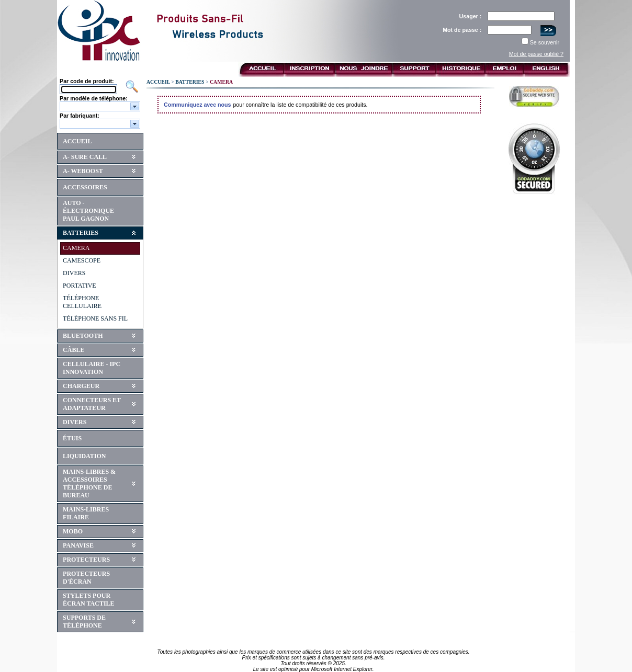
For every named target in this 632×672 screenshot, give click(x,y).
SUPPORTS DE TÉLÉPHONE (84, 622)
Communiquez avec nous (197, 105)
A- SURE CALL (85, 157)
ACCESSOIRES (85, 187)
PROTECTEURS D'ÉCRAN (86, 578)
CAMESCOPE (82, 260)
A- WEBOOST (83, 171)
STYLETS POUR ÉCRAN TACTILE (89, 600)
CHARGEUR (81, 386)
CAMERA (76, 248)
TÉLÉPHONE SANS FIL (95, 318)
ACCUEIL (77, 141)
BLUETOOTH (83, 336)
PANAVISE (78, 545)
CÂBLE (74, 350)
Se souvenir (545, 42)
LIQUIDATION (84, 456)
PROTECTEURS (86, 560)
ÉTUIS (72, 438)
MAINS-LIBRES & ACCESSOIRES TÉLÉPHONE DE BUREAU (89, 483)
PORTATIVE (80, 286)
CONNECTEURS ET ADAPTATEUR (92, 404)
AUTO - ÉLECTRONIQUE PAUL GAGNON (88, 211)
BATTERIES (81, 233)
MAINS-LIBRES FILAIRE (86, 513)
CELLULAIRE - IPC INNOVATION (92, 368)
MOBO (73, 531)
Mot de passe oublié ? (536, 54)
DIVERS (74, 273)
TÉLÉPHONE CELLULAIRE (82, 302)
